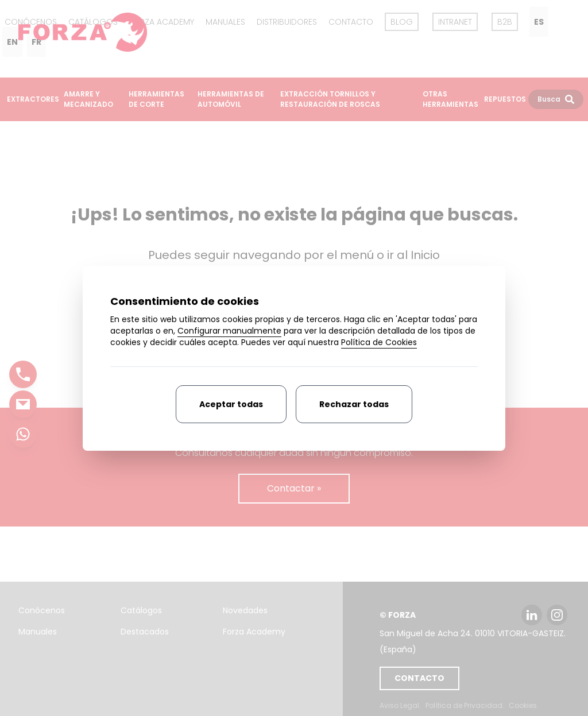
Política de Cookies (379, 342)
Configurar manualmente (229, 331)
